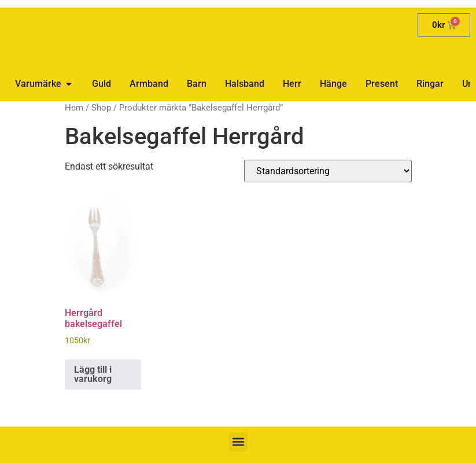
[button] (238, 442)
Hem (74, 108)
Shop (101, 108)
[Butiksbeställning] (328, 171)
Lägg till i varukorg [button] (93, 374)
